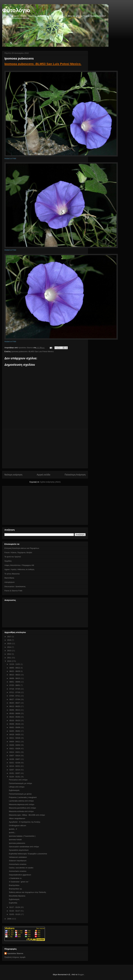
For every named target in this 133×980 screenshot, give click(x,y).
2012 (9, 654)
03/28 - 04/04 (15, 745)
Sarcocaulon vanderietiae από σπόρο (24, 847)
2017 (9, 637)
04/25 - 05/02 (15, 731)
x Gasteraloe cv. (15, 878)
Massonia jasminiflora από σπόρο (22, 808)
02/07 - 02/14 (15, 770)
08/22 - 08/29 (15, 671)
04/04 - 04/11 (15, 742)
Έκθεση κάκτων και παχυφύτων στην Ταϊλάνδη (27, 892)
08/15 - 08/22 (15, 675)
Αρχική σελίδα (43, 475)
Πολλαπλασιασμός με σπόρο (20, 783)
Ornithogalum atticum (17, 826)
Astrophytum (9, 582)
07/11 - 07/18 (15, 692)
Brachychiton (14, 885)
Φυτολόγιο (16, 10)
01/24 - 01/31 (15, 777)
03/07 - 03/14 (15, 756)
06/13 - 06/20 (15, 706)
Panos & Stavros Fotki (13, 591)
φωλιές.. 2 (13, 829)
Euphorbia (13, 903)
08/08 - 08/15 (15, 678)
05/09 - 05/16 (15, 724)
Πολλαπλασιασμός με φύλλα (20, 794)
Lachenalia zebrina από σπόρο (21, 801)
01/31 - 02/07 (15, 773)
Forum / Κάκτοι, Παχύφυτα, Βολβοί (18, 552)
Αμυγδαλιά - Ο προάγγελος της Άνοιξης (25, 822)
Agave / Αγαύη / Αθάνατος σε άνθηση (19, 569)
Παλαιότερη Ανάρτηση (75, 475)
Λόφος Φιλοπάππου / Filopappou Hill (19, 565)
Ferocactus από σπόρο (18, 780)
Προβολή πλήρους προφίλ (15, 957)
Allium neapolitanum (17, 818)
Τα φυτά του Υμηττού (13, 557)
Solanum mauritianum (18, 861)
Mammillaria (9, 578)
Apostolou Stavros (15, 953)
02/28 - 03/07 (15, 759)
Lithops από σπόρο (17, 787)
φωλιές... (12, 832)
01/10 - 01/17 (15, 911)
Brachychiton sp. (16, 889)
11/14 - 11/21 (15, 664)
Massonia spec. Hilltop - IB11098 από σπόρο (27, 815)
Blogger (81, 975)
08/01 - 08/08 (15, 682)
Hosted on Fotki (10, 159)
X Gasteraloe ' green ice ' (19, 882)
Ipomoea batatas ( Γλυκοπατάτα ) (22, 836)
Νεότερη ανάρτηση (13, 475)
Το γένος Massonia (12, 574)
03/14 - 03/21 (15, 752)
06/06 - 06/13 (15, 710)
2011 (9, 658)
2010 (9, 661)
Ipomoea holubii (15, 840)
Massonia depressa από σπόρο (22, 804)
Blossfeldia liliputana (17, 896)
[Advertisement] (45, 449)
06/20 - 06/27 (15, 703)
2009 (9, 919)
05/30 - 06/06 (15, 713)
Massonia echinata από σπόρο (21, 811)
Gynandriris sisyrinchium (19, 850)
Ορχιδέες (8, 561)
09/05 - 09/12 (15, 668)
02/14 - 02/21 (15, 766)
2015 (9, 644)
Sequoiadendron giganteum (20, 875)
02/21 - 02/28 (15, 763)
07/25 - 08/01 (15, 685)
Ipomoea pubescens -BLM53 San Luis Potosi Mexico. (43, 64)
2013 (9, 651)
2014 (9, 647)
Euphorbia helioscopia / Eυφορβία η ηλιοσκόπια (28, 854)
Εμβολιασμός (14, 790)
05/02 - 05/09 (15, 727)
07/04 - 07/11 (15, 696)
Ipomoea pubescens (17, 843)
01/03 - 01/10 (15, 914)
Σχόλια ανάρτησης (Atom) (50, 482)
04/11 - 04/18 (15, 738)
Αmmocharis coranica (18, 864)
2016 (9, 640)
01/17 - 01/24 (15, 907)
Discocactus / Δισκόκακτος (15, 586)
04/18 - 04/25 (15, 735)
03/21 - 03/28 (15, 749)
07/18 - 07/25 (15, 689)
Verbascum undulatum (18, 857)
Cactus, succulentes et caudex (21, 868)
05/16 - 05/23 (15, 721)
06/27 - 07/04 (15, 699)
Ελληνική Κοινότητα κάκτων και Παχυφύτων (22, 548)
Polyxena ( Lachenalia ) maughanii (23, 797)
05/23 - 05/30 (15, 717)
